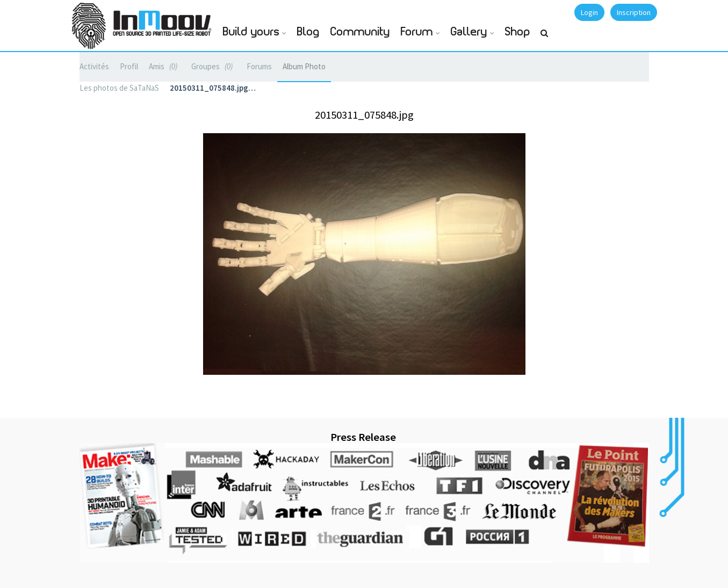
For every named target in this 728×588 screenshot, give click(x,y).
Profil (129, 66)
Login (589, 12)
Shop (518, 32)
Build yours (251, 32)
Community (360, 32)
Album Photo (304, 66)
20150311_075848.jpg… (213, 88)
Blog (308, 32)
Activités (94, 66)
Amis (165, 66)
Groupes (214, 66)
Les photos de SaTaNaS (119, 88)
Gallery (469, 32)
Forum (417, 32)
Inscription (634, 12)
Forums (259, 66)
